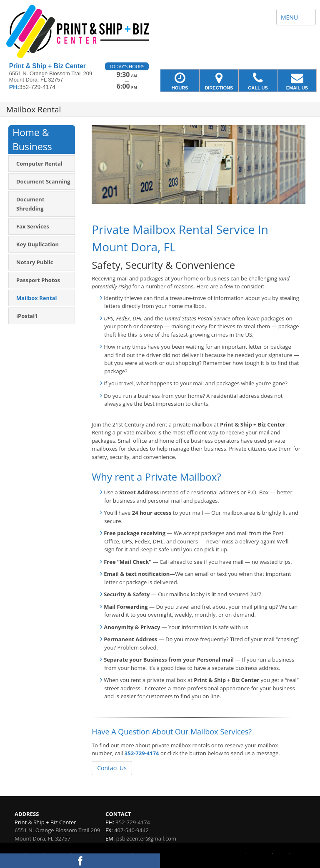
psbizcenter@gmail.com (146, 838)
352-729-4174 (142, 753)
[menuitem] (42, 164)
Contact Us (112, 768)
